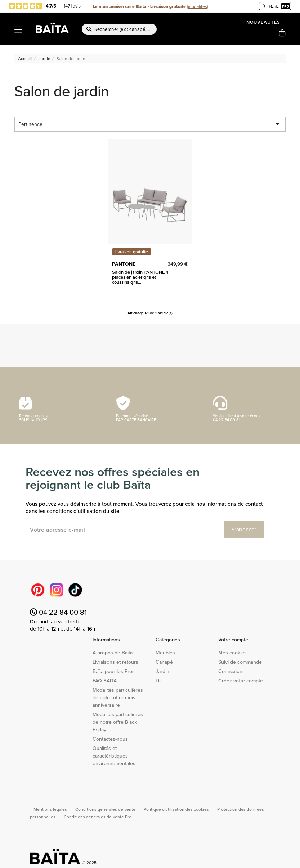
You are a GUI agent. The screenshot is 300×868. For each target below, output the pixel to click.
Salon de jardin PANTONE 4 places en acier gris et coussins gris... (140, 277)
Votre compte (233, 640)
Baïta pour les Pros (114, 671)
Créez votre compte (241, 681)
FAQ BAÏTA (105, 681)
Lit (158, 681)
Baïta (276, 6)
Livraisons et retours (115, 662)
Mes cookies (232, 653)
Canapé (164, 662)
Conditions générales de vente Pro (98, 817)
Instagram (57, 590)
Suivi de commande (240, 662)
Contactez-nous (110, 739)
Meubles (165, 653)
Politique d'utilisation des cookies (177, 809)
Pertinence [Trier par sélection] (150, 124)
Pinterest (38, 590)
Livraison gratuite (131, 252)
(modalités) (198, 6)
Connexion (230, 671)
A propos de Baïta (113, 653)
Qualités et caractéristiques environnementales (114, 756)
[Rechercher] (119, 29)
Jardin (162, 671)
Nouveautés (263, 22)
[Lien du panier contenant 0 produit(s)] (282, 33)
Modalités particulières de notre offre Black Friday (118, 722)
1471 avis (72, 6)
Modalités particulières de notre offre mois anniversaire (118, 697)
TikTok (75, 590)
